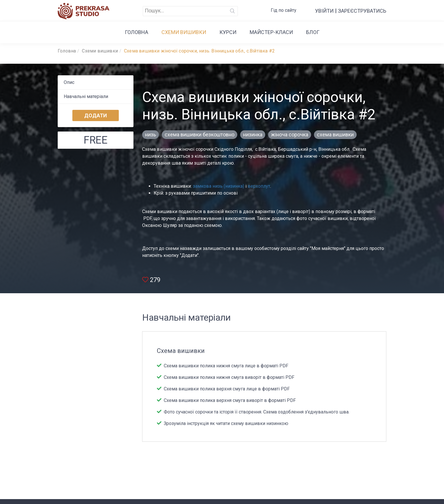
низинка (253, 135)
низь (150, 135)
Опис (69, 82)
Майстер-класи (271, 32)
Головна (137, 32)
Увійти (324, 11)
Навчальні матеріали (86, 96)
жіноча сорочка (290, 135)
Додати (96, 115)
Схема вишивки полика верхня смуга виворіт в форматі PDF (229, 400)
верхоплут (259, 186)
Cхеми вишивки (184, 32)
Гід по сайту (284, 10)
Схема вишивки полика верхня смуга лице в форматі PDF (226, 389)
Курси (228, 32)
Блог (313, 32)
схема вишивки (335, 135)
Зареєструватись (362, 11)
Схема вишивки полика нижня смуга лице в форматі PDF (225, 366)
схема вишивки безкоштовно (200, 135)
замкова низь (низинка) (219, 186)
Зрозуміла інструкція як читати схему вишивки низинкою (225, 423)
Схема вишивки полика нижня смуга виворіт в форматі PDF (228, 377)
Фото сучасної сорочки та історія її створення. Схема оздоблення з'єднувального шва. (256, 412)
